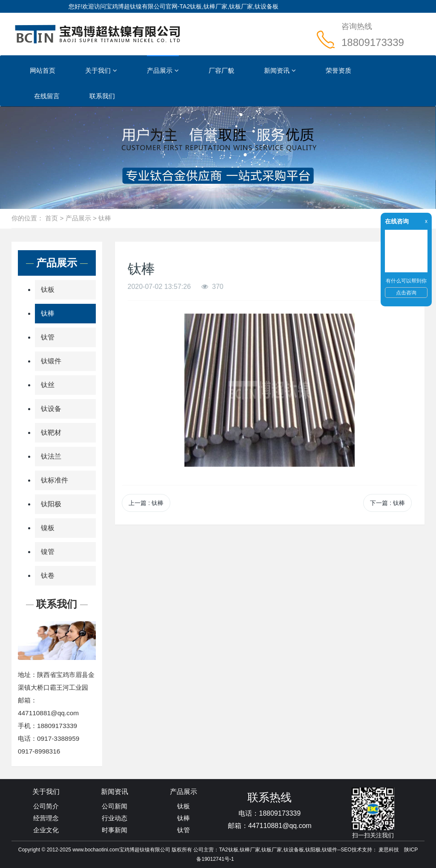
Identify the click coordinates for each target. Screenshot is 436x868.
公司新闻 (115, 806)
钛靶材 (51, 433)
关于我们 (101, 71)
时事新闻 (115, 830)
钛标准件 (54, 480)
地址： (27, 675)
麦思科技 (389, 850)
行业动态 (115, 818)
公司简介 (46, 806)
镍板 (48, 528)
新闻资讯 (280, 71)
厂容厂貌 (221, 70)
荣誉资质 (338, 70)
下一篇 (387, 503)
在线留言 (47, 96)
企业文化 (46, 830)
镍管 (48, 552)
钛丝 (48, 385)
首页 (52, 218)
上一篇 (146, 503)
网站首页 (43, 70)
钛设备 (51, 409)
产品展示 (163, 71)
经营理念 (46, 818)
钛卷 (48, 575)
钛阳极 (51, 504)
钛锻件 (51, 361)
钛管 (48, 337)
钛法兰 (51, 456)
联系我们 (102, 96)
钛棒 (105, 218)
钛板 (48, 290)
